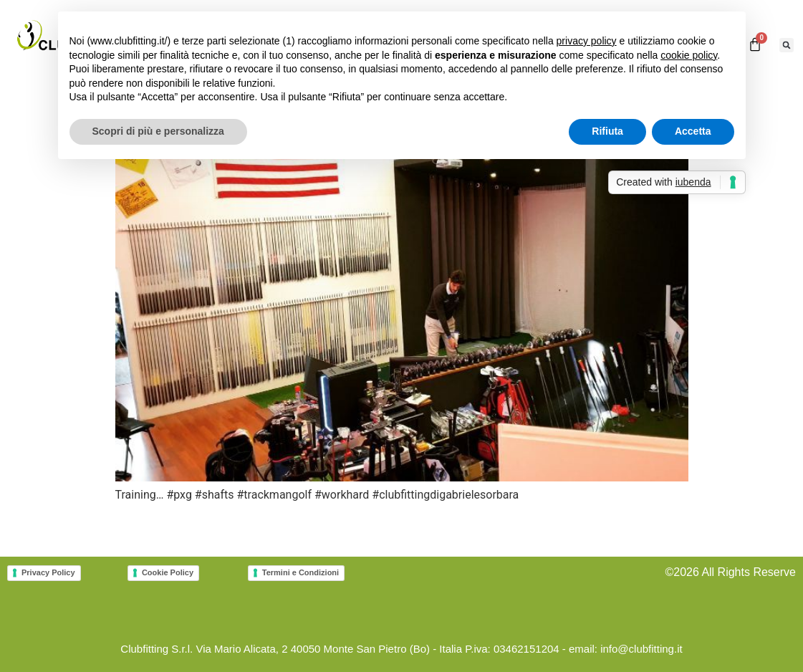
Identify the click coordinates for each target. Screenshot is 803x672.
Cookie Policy (168, 572)
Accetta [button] (693, 131)
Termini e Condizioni (300, 572)
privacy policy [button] (587, 41)
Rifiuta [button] (607, 131)
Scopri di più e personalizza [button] (158, 131)
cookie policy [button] (689, 55)
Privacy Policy (48, 572)
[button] (787, 45)
